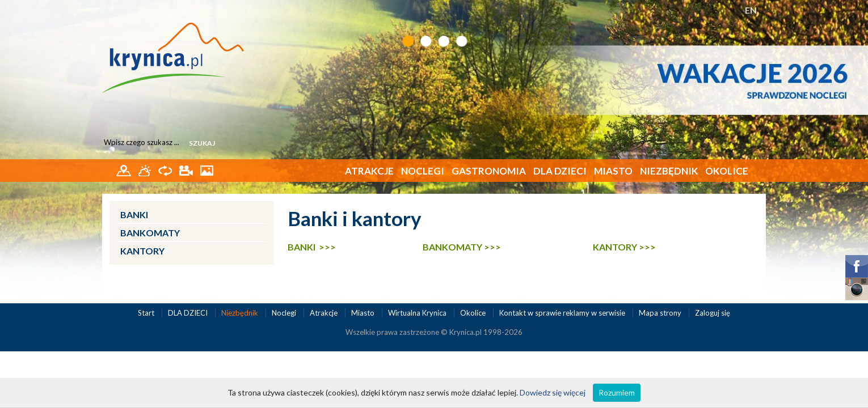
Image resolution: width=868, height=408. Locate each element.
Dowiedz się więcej (553, 392)
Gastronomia (489, 171)
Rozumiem (617, 392)
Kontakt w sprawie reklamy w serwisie (563, 313)
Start (147, 313)
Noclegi (423, 171)
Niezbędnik (669, 171)
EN (751, 10)
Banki (134, 214)
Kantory (142, 251)
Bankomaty (150, 233)
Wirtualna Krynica (418, 313)
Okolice (727, 171)
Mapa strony (660, 313)
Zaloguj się (713, 313)
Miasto (613, 171)
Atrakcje (369, 171)
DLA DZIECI (560, 171)
